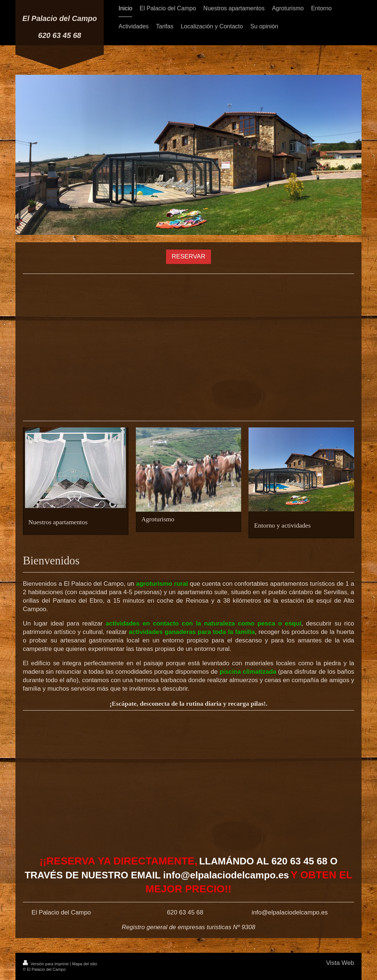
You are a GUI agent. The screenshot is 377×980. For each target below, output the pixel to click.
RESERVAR (188, 256)
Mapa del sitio (85, 964)
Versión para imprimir (46, 964)
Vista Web (340, 963)
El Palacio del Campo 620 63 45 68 (60, 27)
